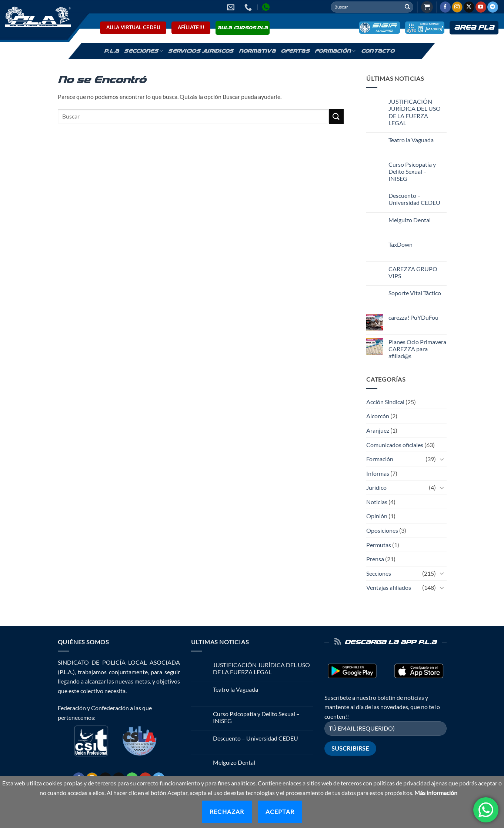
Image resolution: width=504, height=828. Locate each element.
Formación (335, 51)
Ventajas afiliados (389, 587)
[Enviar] (407, 7)
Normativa (257, 51)
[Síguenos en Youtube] (481, 7)
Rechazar (227, 812)
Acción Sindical (385, 402)
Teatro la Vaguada (411, 140)
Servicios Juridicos (201, 51)
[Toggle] (442, 459)
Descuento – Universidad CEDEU (414, 199)
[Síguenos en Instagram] (457, 7)
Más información (436, 793)
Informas (378, 473)
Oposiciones (382, 530)
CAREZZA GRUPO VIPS (413, 272)
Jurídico (376, 487)
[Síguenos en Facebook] (445, 7)
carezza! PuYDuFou (413, 317)
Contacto (378, 51)
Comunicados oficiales (395, 445)
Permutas (379, 545)
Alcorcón (378, 416)
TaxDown (400, 244)
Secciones (143, 51)
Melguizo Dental (410, 220)
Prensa (375, 559)
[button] (427, 7)
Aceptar (280, 812)
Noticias (377, 502)
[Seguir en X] (469, 7)
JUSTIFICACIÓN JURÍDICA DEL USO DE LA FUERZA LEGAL (415, 112)
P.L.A (111, 51)
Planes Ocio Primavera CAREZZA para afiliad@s (417, 349)
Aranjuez (378, 430)
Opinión (377, 516)
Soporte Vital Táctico (415, 293)
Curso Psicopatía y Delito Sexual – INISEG (412, 171)
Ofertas (295, 51)
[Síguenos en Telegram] (493, 7)
